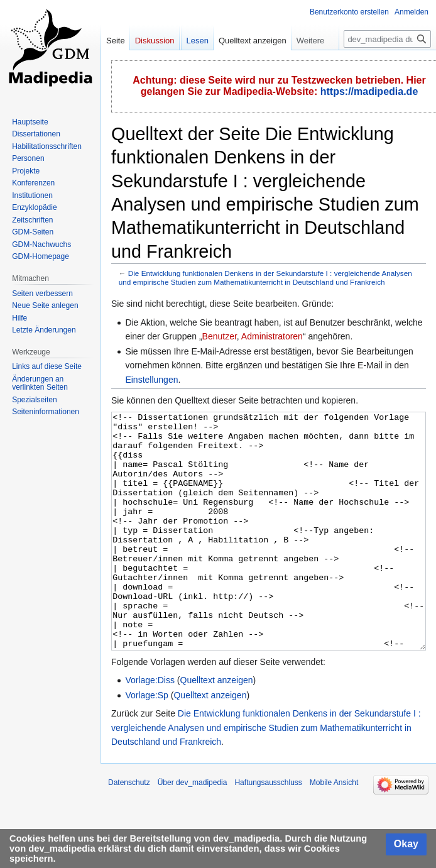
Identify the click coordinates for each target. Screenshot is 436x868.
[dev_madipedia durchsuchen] (387, 39)
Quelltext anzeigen (217, 727)
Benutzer (220, 336)
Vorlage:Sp (147, 742)
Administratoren (272, 336)
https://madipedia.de (369, 91)
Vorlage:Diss (150, 727)
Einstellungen (151, 380)
